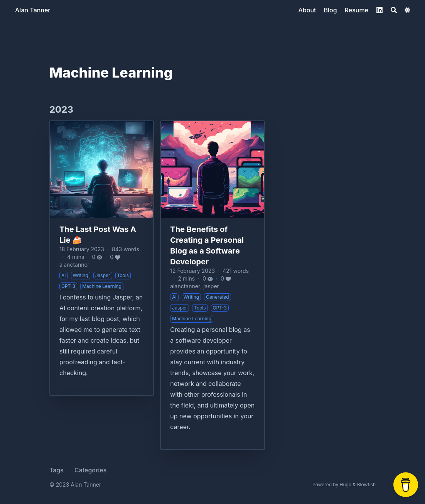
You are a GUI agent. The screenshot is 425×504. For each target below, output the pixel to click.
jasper (211, 286)
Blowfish (366, 485)
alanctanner (74, 265)
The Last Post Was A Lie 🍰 (98, 235)
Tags (56, 470)
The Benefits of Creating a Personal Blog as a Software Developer (207, 245)
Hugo (346, 485)
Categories (90, 470)
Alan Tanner (33, 10)
